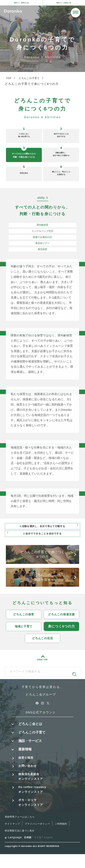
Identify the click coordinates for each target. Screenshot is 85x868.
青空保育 (42, 250)
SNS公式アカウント (41, 718)
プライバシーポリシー (44, 837)
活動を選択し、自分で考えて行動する (61, 154)
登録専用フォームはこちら (23, 830)
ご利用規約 (12, 844)
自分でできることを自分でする (61, 135)
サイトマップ (14, 837)
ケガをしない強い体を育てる (24, 135)
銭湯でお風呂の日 (42, 238)
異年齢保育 (42, 226)
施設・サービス (30, 747)
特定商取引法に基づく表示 (43, 844)
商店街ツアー (42, 244)
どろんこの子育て (33, 79)
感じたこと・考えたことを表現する (61, 173)
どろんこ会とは (30, 730)
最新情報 (25, 755)
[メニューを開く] (76, 13)
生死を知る (24, 172)
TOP (9, 79)
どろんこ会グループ (41, 700)
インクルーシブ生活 (42, 232)
